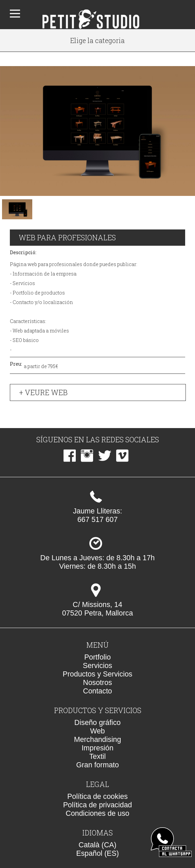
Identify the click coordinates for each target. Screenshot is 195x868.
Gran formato (97, 765)
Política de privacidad (98, 805)
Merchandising (98, 740)
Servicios (98, 666)
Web (97, 731)
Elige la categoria (97, 40)
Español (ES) (97, 853)
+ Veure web (43, 392)
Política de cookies (97, 796)
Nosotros (97, 683)
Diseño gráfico (97, 723)
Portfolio (97, 657)
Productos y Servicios (97, 674)
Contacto (97, 691)
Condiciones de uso (97, 813)
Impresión (97, 748)
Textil (98, 756)
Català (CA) (97, 845)
